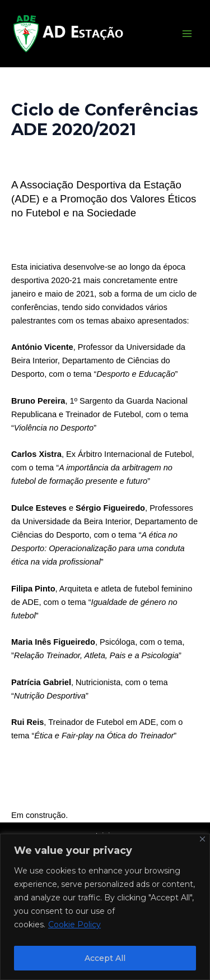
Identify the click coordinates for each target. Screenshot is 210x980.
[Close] (202, 839)
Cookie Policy (74, 924)
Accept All (105, 958)
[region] (105, 907)
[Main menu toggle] (187, 34)
